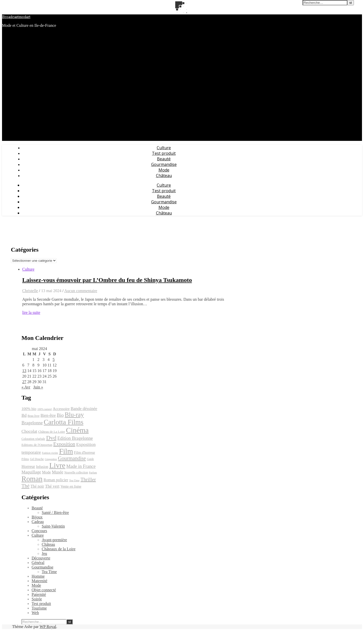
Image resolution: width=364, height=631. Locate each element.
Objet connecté (44, 590)
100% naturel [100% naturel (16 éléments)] (45, 409)
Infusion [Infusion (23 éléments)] (42, 467)
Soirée (37, 599)
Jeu (44, 553)
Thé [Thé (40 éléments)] (25, 486)
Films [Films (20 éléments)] (25, 459)
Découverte (41, 558)
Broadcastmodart (16, 17)
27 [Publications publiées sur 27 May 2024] (24, 382)
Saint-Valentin (53, 526)
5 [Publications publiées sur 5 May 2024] (54, 360)
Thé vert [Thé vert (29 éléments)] (52, 486)
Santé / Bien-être (55, 513)
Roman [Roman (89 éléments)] (32, 479)
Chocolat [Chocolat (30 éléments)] (29, 431)
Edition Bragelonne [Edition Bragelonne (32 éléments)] (75, 438)
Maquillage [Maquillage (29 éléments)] (31, 472)
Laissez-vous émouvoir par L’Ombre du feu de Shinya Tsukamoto (107, 280)
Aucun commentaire (81, 291)
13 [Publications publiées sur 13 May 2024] (24, 371)
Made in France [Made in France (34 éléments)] (81, 466)
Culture (164, 148)
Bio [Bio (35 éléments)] (60, 415)
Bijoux (37, 517)
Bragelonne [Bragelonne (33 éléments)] (32, 423)
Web (35, 613)
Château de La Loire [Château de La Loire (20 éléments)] (52, 432)
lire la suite (31, 312)
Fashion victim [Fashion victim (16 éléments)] (50, 453)
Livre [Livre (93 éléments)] (57, 465)
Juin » (38, 387)
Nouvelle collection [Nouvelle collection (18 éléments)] (76, 472)
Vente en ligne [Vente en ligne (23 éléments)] (71, 486)
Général (38, 563)
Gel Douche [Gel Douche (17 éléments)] (37, 459)
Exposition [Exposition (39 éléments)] (64, 444)
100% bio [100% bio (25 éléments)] (29, 409)
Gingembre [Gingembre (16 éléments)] (51, 459)
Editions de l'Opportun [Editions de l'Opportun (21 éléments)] (37, 445)
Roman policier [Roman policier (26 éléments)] (56, 480)
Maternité (39, 581)
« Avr (26, 387)
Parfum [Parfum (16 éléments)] (93, 473)
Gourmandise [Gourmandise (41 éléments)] (72, 458)
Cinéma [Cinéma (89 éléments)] (77, 430)
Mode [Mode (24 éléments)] (46, 472)
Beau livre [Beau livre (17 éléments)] (33, 416)
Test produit (164, 153)
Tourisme (39, 608)
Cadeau (38, 522)
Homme (38, 576)
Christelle (30, 291)
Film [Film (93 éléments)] (66, 451)
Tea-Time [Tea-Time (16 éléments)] (74, 480)
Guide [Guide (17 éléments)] (90, 459)
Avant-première (54, 540)
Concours (39, 531)
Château (164, 176)
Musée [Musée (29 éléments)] (58, 472)
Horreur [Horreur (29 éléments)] (28, 466)
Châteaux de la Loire (59, 549)
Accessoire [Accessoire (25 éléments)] (61, 409)
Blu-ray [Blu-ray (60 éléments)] (74, 415)
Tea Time (49, 572)
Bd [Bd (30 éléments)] (24, 415)
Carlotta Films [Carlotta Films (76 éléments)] (64, 422)
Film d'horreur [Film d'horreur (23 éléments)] (85, 452)
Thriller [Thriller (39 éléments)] (88, 480)
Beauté (164, 159)
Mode (164, 170)
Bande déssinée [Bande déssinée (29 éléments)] (84, 409)
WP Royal (48, 627)
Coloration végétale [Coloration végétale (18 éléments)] (33, 439)
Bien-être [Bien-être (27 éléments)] (48, 416)
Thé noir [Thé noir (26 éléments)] (37, 486)
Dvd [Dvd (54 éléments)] (51, 438)
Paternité (39, 594)
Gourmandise (164, 164)
